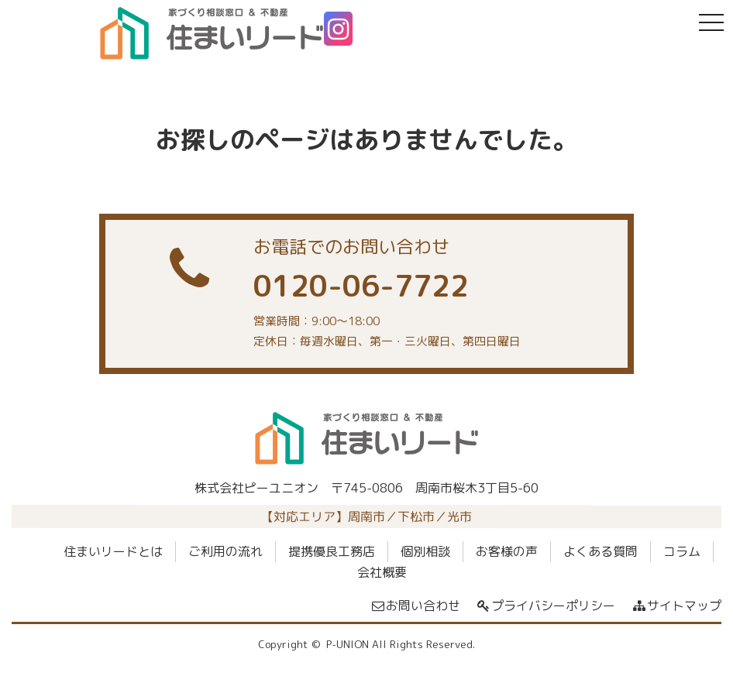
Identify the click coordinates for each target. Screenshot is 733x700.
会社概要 (382, 572)
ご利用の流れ (225, 551)
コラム (682, 551)
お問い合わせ (415, 606)
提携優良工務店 (332, 551)
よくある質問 (601, 551)
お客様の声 (507, 551)
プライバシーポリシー (546, 606)
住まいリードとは (113, 551)
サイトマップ (676, 606)
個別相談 (425, 551)
